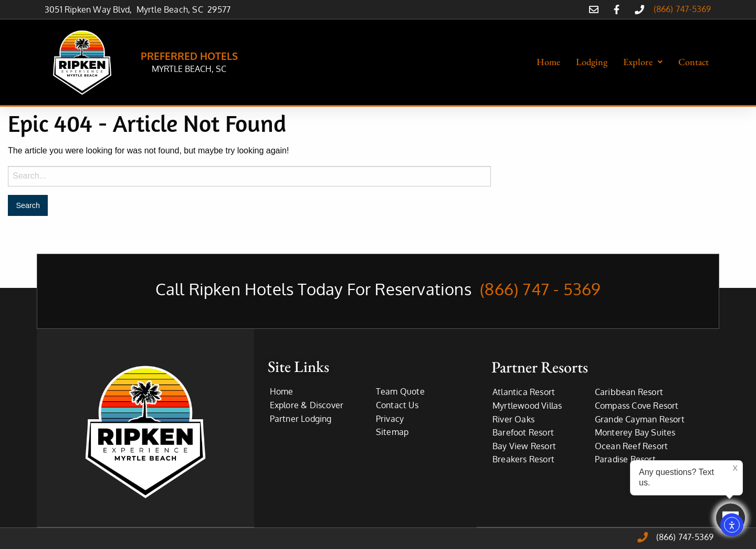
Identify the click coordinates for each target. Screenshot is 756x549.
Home (548, 62)
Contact (694, 62)
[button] (643, 62)
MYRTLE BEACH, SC (189, 69)
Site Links (298, 366)
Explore (643, 62)
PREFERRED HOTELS (189, 56)
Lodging (592, 62)
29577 (219, 9)
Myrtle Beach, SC (172, 9)
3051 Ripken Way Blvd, (91, 9)
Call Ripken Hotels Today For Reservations (378, 289)
